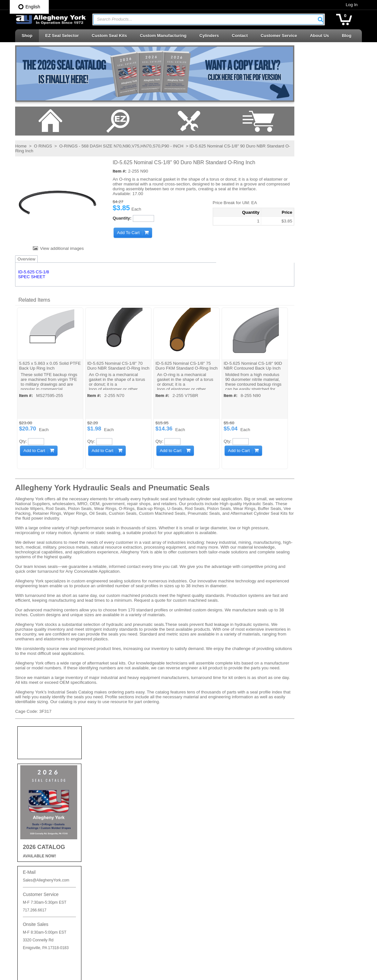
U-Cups (202, 907)
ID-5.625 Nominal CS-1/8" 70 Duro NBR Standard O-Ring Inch (114, 368)
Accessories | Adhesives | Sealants (228, 776)
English (29, 7)
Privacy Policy (121, 780)
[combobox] (208, 19)
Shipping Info (121, 791)
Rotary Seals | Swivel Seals (221, 872)
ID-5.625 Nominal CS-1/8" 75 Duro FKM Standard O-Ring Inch (181, 368)
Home (21, 146)
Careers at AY (121, 801)
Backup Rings (208, 787)
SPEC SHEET (31, 277)
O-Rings (203, 799)
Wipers (202, 941)
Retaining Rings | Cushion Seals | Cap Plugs (231, 847)
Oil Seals (203, 810)
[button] (321, 19)
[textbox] (205, 19)
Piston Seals (207, 833)
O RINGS (42, 146)
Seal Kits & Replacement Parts (224, 884)
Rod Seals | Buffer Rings (218, 861)
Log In (352, 5)
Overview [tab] (26, 259)
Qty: (23, 441)
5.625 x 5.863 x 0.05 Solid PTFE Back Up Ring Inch (50, 366)
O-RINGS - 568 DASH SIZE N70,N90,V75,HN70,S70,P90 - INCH (121, 146)
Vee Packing (207, 918)
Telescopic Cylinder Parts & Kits (225, 895)
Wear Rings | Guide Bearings (223, 930)
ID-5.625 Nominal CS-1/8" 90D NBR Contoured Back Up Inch (251, 366)
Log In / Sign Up (124, 836)
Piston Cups (207, 821)
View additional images (61, 249)
